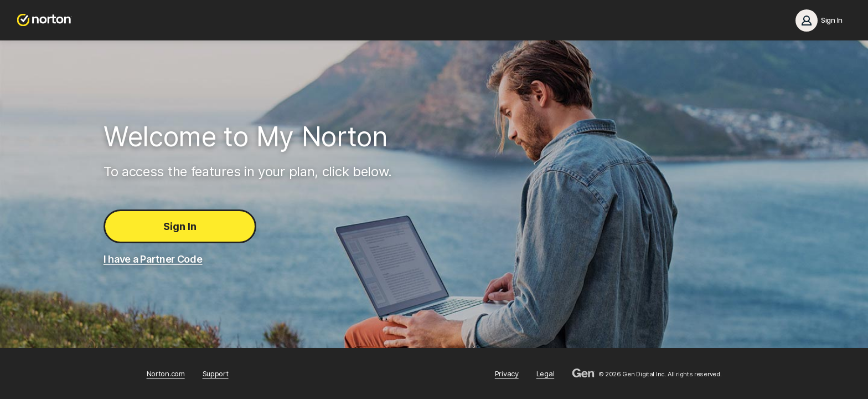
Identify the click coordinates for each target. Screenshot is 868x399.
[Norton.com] (45, 20)
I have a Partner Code (153, 259)
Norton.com (166, 374)
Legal (546, 374)
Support (216, 374)
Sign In (180, 226)
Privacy (507, 374)
